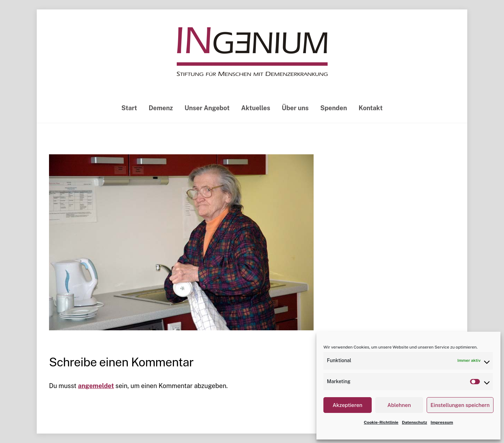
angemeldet (96, 386)
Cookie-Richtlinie (381, 422)
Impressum (442, 422)
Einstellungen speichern (460, 405)
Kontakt (371, 108)
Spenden (334, 108)
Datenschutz (414, 422)
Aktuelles (256, 108)
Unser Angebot (207, 108)
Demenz (161, 108)
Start (129, 108)
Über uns (295, 108)
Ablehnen (399, 405)
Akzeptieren (347, 405)
